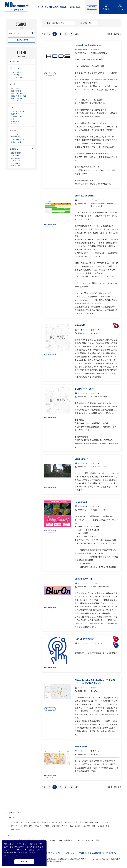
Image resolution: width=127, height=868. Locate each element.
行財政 (78, 826)
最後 (77, 34)
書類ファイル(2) (17, 146)
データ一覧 (42, 7)
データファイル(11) (19, 143)
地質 (21, 840)
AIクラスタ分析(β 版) (58, 7)
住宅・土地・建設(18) (20, 97)
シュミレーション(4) (19, 114)
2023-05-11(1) (17, 169)
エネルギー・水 (16, 826)
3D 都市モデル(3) (18, 120)
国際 (12, 829)
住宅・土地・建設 (102, 822)
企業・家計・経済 (86, 822)
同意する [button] (24, 862)
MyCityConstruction (86, 840)
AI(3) (13, 123)
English (79, 7)
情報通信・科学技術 (42, 826)
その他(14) (15, 137)
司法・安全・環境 (89, 826)
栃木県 (52, 840)
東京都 (27, 840)
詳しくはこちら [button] (11, 856)
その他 (18, 829)
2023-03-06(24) (17, 157)
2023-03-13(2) (17, 160)
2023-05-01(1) (17, 166)
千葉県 (59, 840)
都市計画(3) (16, 126)
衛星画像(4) (16, 117)
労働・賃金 (35, 822)
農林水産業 (46, 822)
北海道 (98, 840)
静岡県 (34, 840)
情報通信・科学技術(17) (20, 100)
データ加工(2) (17, 77)
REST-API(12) (17, 140)
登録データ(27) (17, 74)
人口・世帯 (25, 822)
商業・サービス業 (71, 822)
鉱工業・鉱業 (57, 822)
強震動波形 (43, 840)
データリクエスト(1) (19, 80)
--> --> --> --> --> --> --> (63, 23)
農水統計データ (70, 840)
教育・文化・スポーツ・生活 (62, 826)
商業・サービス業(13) (20, 103)
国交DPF (14, 840)
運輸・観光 (28, 826)
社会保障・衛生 (103, 826)
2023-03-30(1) (17, 163)
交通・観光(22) (17, 94)
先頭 (43, 34)
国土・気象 (15, 822)
